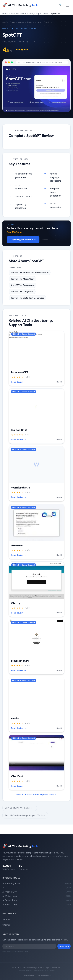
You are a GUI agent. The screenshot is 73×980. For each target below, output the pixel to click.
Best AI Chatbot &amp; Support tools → (37, 794)
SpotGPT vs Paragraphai (23, 285)
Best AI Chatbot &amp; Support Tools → (25, 815)
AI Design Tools (36, 900)
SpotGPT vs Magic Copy (23, 279)
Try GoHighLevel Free (23, 240)
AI (36, 888)
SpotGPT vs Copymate (22, 292)
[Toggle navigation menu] (68, 5)
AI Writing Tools (36, 896)
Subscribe (64, 946)
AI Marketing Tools (36, 883)
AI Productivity (36, 892)
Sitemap (7, 925)
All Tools (6, 920)
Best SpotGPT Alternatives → (20, 808)
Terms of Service (43, 975)
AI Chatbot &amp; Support (30, 22)
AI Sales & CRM (36, 904)
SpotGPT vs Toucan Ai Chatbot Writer (30, 273)
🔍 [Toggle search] (61, 5)
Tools (13, 22)
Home (5, 14)
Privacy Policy (28, 975)
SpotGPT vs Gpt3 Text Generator (27, 298)
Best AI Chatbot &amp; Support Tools (30, 14)
